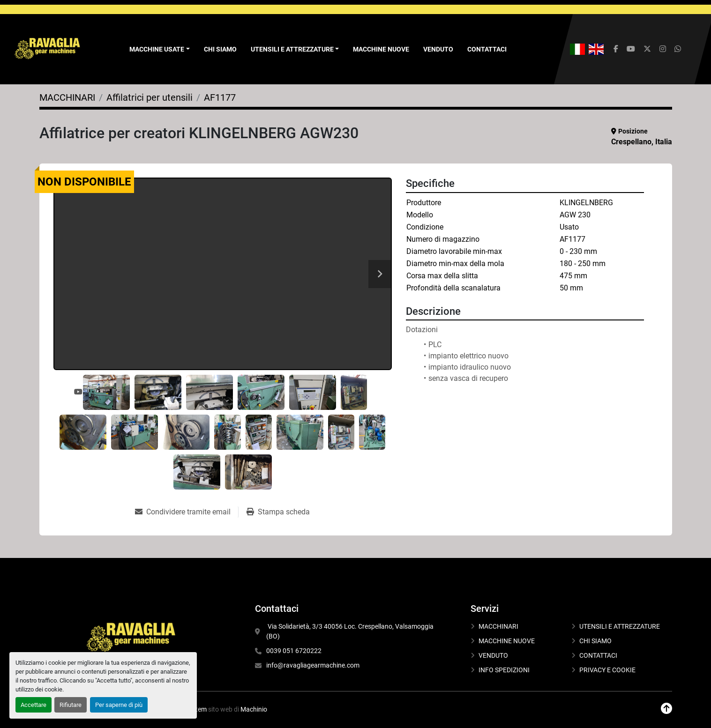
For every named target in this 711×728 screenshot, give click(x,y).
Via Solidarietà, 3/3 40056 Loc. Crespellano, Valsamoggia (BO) (351, 631)
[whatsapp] (678, 49)
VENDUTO (438, 49)
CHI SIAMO (220, 49)
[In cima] (666, 709)
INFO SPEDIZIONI (504, 670)
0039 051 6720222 (294, 651)
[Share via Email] (187, 512)
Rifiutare (71, 705)
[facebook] (616, 49)
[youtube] (631, 49)
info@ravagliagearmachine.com (313, 665)
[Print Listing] (278, 512)
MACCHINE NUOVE (381, 49)
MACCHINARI (498, 626)
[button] (160, 49)
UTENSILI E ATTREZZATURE (292, 49)
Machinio (254, 709)
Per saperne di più (119, 705)
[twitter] (647, 49)
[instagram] (663, 49)
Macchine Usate (157, 49)
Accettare (34, 705)
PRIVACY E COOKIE (607, 670)
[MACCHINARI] (67, 97)
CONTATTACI (487, 49)
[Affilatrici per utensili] (150, 97)
